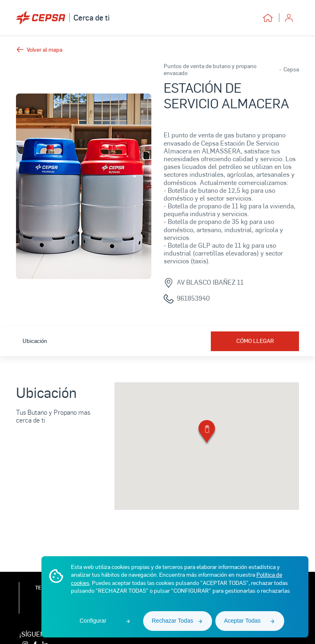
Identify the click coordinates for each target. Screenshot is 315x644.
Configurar (93, 621)
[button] (207, 433)
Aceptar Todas (242, 621)
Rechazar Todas (172, 621)
